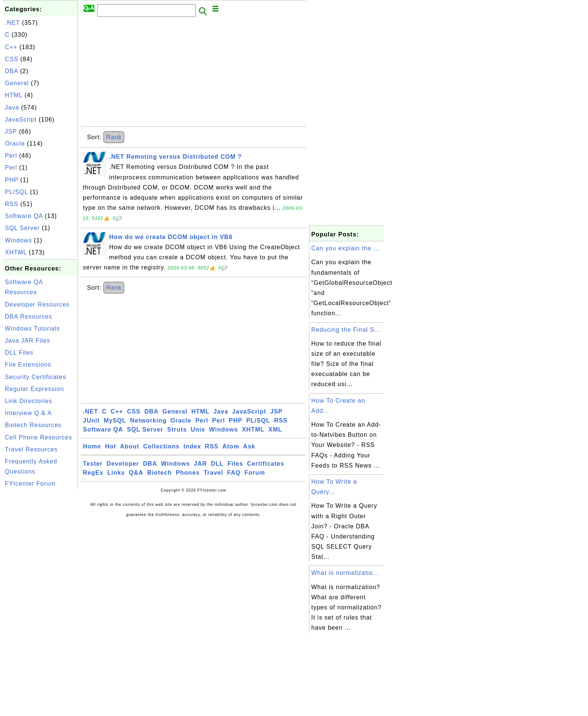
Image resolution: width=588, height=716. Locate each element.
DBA (11, 71)
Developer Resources (37, 305)
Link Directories (28, 401)
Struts (177, 429)
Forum (255, 473)
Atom (231, 446)
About (130, 446)
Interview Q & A (28, 413)
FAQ (234, 473)
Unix (198, 429)
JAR (200, 464)
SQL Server (22, 228)
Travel (213, 473)
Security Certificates (35, 377)
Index (192, 446)
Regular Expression (34, 389)
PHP (12, 180)
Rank (114, 137)
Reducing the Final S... (346, 330)
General (17, 83)
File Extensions (28, 365)
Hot (111, 446)
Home (92, 446)
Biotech (160, 473)
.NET (12, 23)
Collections (161, 446)
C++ (11, 47)
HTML (14, 95)
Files (235, 464)
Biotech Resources (33, 425)
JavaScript (21, 120)
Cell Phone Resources (38, 437)
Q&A (136, 473)
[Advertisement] (40, 603)
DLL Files (19, 353)
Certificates (266, 464)
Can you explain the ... (345, 248)
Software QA (24, 216)
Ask (249, 446)
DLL (217, 464)
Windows (18, 240)
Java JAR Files (28, 341)
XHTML (16, 252)
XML (275, 429)
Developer (123, 464)
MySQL (115, 420)
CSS (12, 59)
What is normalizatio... (345, 573)
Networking (148, 420)
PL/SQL (16, 192)
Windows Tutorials (32, 329)
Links (116, 473)
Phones (188, 473)
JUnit (91, 420)
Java (12, 108)
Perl (11, 156)
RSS (12, 204)
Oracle (15, 144)
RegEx (93, 473)
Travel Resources (31, 449)
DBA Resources (28, 317)
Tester (93, 464)
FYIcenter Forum (30, 484)
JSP (11, 132)
